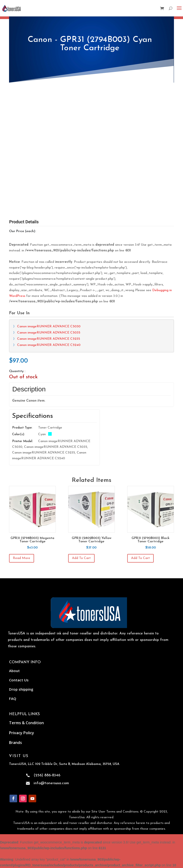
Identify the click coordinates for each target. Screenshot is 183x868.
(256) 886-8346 (47, 775)
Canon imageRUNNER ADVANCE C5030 (49, 327)
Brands (15, 743)
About (14, 671)
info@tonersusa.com (51, 783)
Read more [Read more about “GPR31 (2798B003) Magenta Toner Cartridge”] (22, 558)
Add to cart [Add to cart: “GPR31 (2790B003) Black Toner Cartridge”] (140, 558)
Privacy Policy (22, 733)
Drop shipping (21, 689)
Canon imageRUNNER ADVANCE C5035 (49, 333)
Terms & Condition (26, 723)
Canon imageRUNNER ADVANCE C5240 (49, 345)
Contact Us (19, 680)
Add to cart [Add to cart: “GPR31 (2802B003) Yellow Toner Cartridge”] (81, 558)
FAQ (13, 698)
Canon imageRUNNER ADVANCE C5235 (49, 339)
